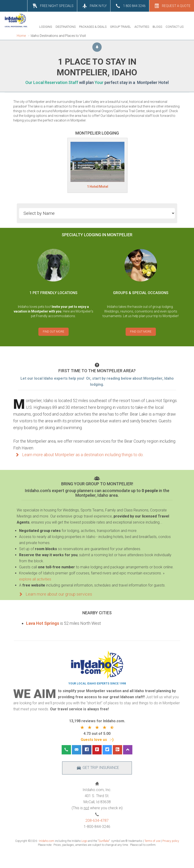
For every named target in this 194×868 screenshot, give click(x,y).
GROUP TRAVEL (120, 27)
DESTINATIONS (66, 27)
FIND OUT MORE (54, 332)
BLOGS (157, 27)
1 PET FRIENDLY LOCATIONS (54, 293)
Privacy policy (171, 841)
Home (21, 36)
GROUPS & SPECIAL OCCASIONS (141, 293)
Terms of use (152, 841)
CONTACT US (175, 27)
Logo (84, 841)
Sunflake (104, 841)
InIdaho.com (47, 841)
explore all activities (35, 579)
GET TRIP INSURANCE (97, 768)
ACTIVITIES (142, 27)
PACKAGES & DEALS (93, 27)
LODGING (46, 27)
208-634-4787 (97, 821)
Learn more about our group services (54, 594)
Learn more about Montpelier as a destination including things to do (78, 455)
